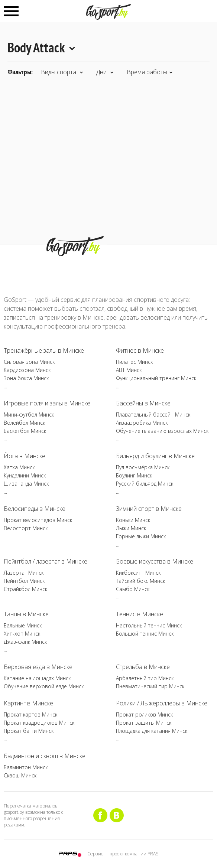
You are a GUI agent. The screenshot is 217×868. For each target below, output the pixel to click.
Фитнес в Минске (140, 350)
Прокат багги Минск (29, 731)
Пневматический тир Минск (150, 686)
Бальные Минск (23, 625)
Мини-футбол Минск (29, 415)
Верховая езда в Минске (38, 667)
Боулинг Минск (134, 475)
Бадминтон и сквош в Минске (45, 756)
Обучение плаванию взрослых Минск (162, 431)
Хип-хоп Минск (22, 634)
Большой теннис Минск (145, 634)
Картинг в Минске (28, 703)
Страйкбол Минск (25, 589)
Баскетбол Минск (25, 431)
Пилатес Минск (134, 362)
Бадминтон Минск (26, 767)
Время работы (150, 72)
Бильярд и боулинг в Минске (155, 456)
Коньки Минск (133, 520)
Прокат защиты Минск (144, 723)
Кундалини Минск (25, 475)
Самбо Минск (133, 589)
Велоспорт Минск (26, 528)
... (5, 386)
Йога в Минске (25, 456)
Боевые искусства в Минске (155, 561)
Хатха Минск (19, 467)
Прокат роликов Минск (144, 714)
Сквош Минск (20, 775)
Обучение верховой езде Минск (44, 686)
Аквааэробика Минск (142, 423)
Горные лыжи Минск (141, 536)
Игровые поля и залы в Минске (47, 403)
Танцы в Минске (26, 614)
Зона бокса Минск (26, 378)
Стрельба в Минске (143, 667)
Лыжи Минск (131, 528)
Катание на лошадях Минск (37, 678)
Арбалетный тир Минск (145, 678)
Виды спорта (62, 72)
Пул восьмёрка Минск (143, 467)
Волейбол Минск (24, 423)
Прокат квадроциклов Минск (39, 723)
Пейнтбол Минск (24, 581)
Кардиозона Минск (27, 370)
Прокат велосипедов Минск (38, 520)
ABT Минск (129, 370)
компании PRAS (142, 854)
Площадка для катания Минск (152, 731)
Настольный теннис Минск (149, 625)
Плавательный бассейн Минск (153, 415)
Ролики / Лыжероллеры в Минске (162, 703)
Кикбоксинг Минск (138, 573)
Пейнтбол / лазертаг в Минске (46, 561)
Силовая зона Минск (29, 362)
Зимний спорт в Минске (149, 509)
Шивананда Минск (26, 484)
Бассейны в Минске (143, 403)
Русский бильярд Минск (145, 484)
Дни (105, 72)
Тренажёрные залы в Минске (44, 350)
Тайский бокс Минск (140, 581)
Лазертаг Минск (24, 573)
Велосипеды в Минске (35, 509)
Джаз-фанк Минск (25, 642)
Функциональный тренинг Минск (156, 378)
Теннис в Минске (140, 614)
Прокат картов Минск (30, 714)
